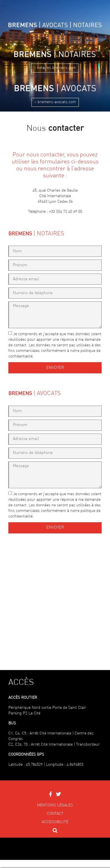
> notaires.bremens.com (55, 68)
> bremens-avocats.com (55, 102)
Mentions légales (55, 805)
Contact (55, 814)
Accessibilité (55, 822)
